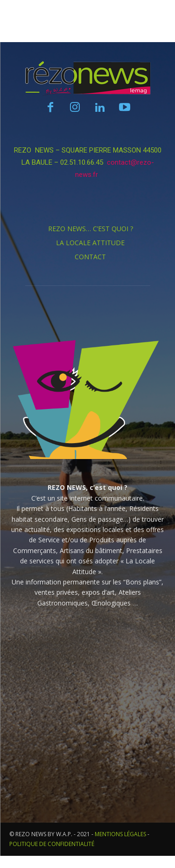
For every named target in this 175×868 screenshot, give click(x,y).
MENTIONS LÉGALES (120, 834)
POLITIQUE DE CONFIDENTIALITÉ (52, 844)
